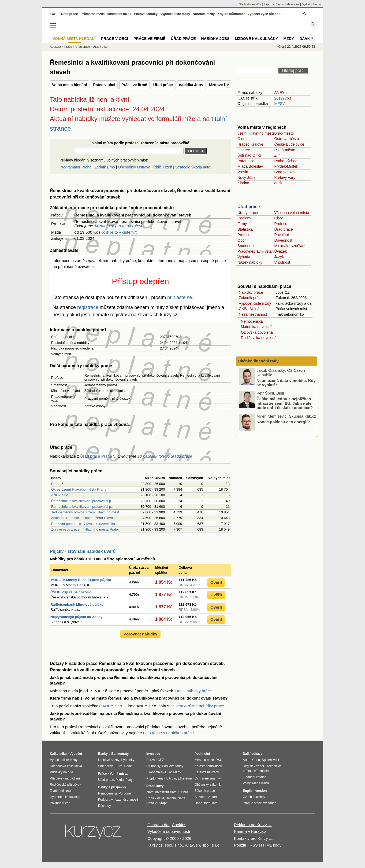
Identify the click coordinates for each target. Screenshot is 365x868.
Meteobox (293, 4)
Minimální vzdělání (290, 246)
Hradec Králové (250, 144)
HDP (168, 772)
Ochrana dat (159, 825)
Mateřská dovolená (256, 327)
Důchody (104, 806)
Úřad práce (163, 85)
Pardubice (246, 161)
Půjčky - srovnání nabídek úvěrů (83, 551)
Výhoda (244, 257)
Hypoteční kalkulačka (65, 797)
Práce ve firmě (134, 85)
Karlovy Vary (285, 178)
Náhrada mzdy (204, 14)
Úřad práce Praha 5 (98, 456)
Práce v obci (104, 85)
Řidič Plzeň (163, 167)
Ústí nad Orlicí (249, 155)
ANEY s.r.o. (60, 495)
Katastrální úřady (207, 772)
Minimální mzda (119, 14)
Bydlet (306, 4)
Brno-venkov (285, 172)
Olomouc (245, 139)
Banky (103, 754)
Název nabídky (250, 262)
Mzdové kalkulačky (257, 39)
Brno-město (284, 133)
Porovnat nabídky (140, 634)
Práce (68, 47)
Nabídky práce (251, 292)
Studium (318, 4)
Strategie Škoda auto (193, 167)
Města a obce (204, 760)
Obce (279, 218)
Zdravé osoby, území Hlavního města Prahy (85, 529)
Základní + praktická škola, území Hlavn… (84, 518)
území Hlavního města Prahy (262, 133)
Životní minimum (62, 791)
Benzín (171, 798)
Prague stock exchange (260, 803)
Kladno (243, 183)
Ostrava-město (286, 139)
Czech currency (254, 797)
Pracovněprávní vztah (256, 251)
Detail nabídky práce (194, 691)
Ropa (150, 798)
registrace (88, 307)
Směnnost (246, 246)
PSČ (219, 760)
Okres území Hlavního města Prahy (79, 489)
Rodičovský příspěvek (66, 785)
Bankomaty (120, 754)
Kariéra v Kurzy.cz (250, 831)
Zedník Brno (105, 167)
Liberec (244, 150)
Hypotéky (128, 760)
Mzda (120, 780)
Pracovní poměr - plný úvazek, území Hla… (85, 524)
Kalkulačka (58, 754)
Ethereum (185, 778)
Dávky (306, 39)
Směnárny (105, 766)
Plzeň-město (285, 150)
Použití (240, 845)
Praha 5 (57, 484)
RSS (254, 845)
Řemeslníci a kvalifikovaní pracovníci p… (83, 501)
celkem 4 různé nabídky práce (197, 706)
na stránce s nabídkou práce (168, 733)
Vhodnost (282, 262)
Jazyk (279, 257)
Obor (242, 240)
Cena (256, 760)
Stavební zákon (206, 797)
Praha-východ (286, 161)
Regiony (244, 218)
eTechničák (262, 771)
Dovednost (283, 240)
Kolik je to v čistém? (118, 232)
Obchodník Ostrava (134, 167)
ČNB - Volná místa (254, 309)
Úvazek (280, 251)
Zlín (277, 155)
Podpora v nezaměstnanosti (118, 800)
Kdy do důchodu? (231, 14)
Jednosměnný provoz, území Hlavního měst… (87, 512)
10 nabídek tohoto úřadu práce (165, 456)
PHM (160, 798)
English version (255, 791)
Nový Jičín (246, 178)
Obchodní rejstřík (250, 4)
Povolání (281, 235)
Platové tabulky (146, 14)
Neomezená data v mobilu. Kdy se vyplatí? (286, 382)
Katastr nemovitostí (208, 766)
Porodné (125, 793)
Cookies (179, 825)
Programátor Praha (75, 167)
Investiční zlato (166, 792)
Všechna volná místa (292, 213)
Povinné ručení (61, 803)
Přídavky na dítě (62, 772)
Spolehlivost (271, 760)
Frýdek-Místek (286, 166)
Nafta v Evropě (157, 803)
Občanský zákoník (208, 785)
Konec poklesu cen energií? (283, 422)
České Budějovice (289, 144)
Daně (198, 803)
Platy (129, 780)
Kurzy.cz (55, 47)
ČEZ (161, 760)
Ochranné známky (208, 778)
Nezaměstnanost (253, 314)
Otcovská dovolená (256, 332)
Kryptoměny (155, 778)
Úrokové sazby (109, 760)
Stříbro (183, 792)
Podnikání (202, 754)
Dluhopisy (153, 766)
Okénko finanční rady (258, 361)
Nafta (182, 798)
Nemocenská (251, 321)
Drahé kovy (155, 786)
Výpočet (76, 754)
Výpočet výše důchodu (265, 14)
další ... (280, 183)
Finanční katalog (255, 777)
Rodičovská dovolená (258, 338)
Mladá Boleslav (250, 166)
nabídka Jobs (191, 85)
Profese (281, 224)
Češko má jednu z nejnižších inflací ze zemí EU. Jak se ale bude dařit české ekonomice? (285, 403)
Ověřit (216, 582)
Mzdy (289, 39)
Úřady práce (248, 213)
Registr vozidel (253, 766)
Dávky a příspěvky (112, 787)
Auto (246, 760)
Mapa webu (260, 783)
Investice (153, 754)
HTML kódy (271, 845)
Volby (247, 783)
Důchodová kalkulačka (66, 766)
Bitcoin (171, 778)
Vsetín (243, 172)
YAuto (280, 4)
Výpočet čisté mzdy (255, 303)
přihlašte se (180, 297)
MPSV (280, 104)
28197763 (282, 98)
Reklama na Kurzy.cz (253, 825)
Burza (150, 760)
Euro (119, 766)
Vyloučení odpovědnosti (169, 831)
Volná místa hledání (69, 85)
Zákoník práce (251, 298)
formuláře (211, 803)
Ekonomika (154, 772)
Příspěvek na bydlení (65, 778)
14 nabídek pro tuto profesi (118, 226)
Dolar (128, 766)
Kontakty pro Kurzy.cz (253, 838)
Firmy (242, 224)
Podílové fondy (172, 766)
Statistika (245, 229)
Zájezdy (269, 4)
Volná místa (118, 774)
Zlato (150, 792)
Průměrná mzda (92, 14)
